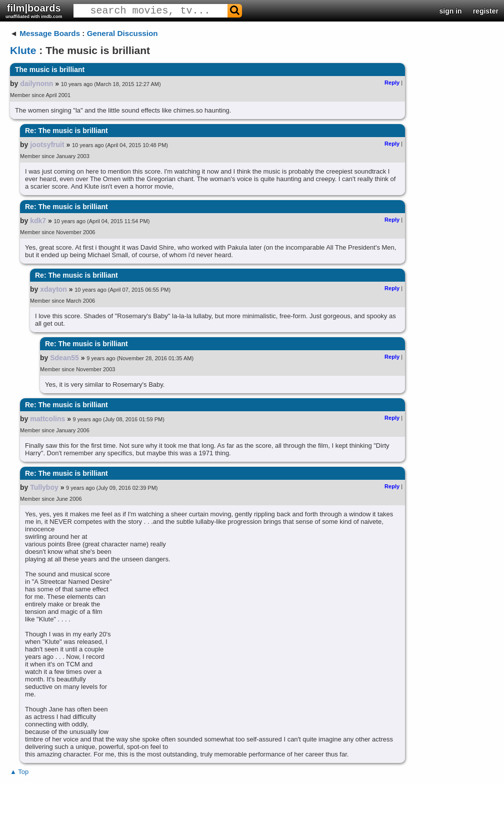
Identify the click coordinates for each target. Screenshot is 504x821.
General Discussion (122, 33)
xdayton (53, 289)
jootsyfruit (47, 145)
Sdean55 (64, 358)
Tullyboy (44, 487)
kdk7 (38, 221)
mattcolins (47, 419)
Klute (23, 50)
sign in (451, 11)
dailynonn (36, 84)
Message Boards (50, 33)
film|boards (34, 11)
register (486, 11)
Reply (392, 83)
